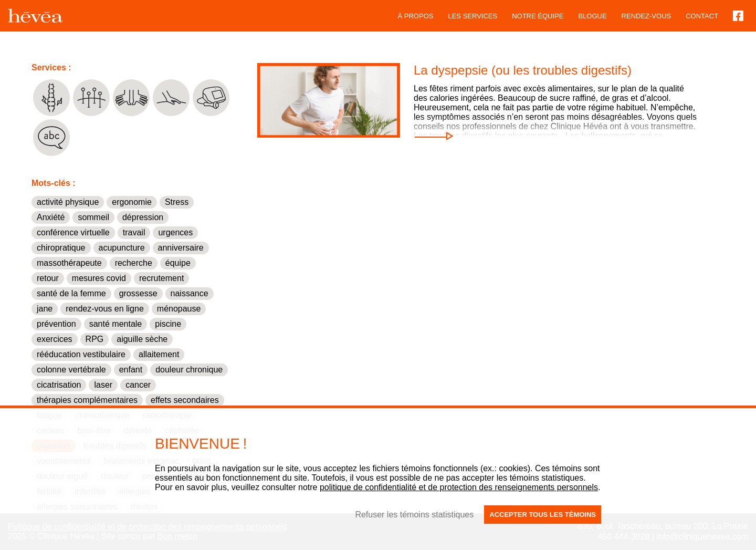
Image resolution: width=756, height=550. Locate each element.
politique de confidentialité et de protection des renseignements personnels (459, 487)
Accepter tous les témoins (543, 515)
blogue (592, 16)
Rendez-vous (647, 16)
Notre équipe (538, 16)
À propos (416, 16)
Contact (702, 16)
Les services (472, 16)
